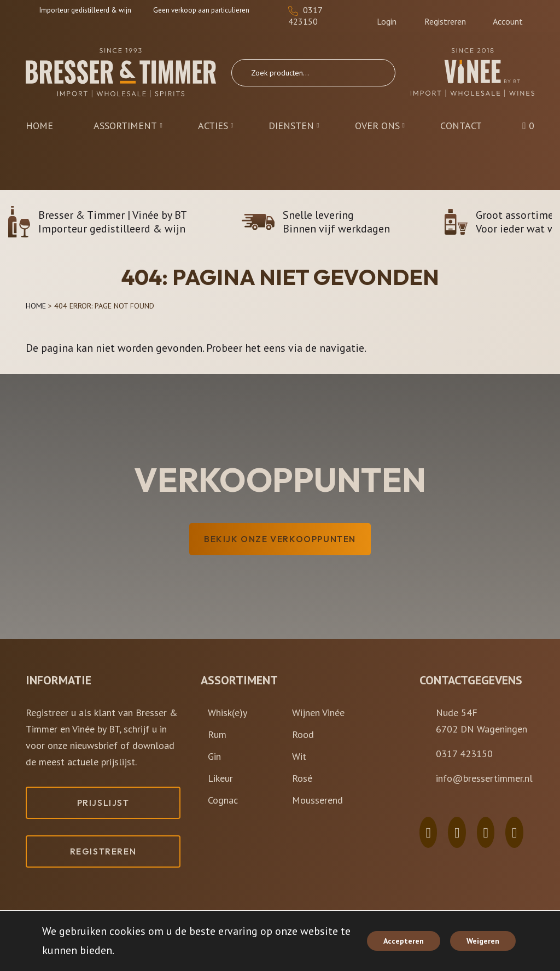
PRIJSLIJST (103, 803)
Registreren (445, 16)
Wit (299, 756)
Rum (217, 734)
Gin (214, 756)
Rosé (302, 778)
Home (36, 306)
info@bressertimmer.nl (484, 778)
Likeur (220, 778)
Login (387, 16)
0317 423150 (305, 16)
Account (508, 16)
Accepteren (404, 941)
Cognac (223, 800)
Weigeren (483, 941)
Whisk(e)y (227, 713)
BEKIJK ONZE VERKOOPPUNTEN (280, 539)
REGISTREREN (103, 851)
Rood (303, 734)
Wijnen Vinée (318, 713)
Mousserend (317, 800)
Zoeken (376, 73)
